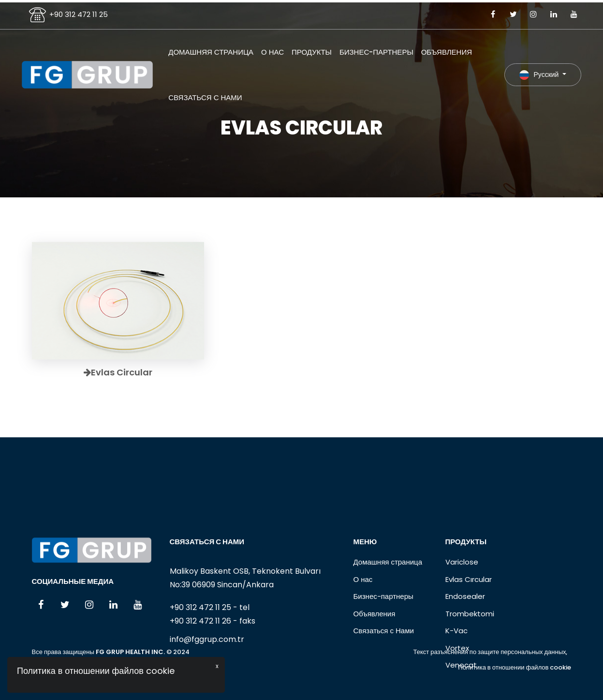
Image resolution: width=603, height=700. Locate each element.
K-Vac (456, 668)
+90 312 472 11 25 (79, 14)
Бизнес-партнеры (376, 52)
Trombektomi (470, 651)
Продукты (312, 52)
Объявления (447, 52)
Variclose (462, 600)
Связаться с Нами (205, 97)
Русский (540, 75)
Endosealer (465, 634)
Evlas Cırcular (469, 617)
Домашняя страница (211, 52)
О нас (272, 52)
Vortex (457, 685)
